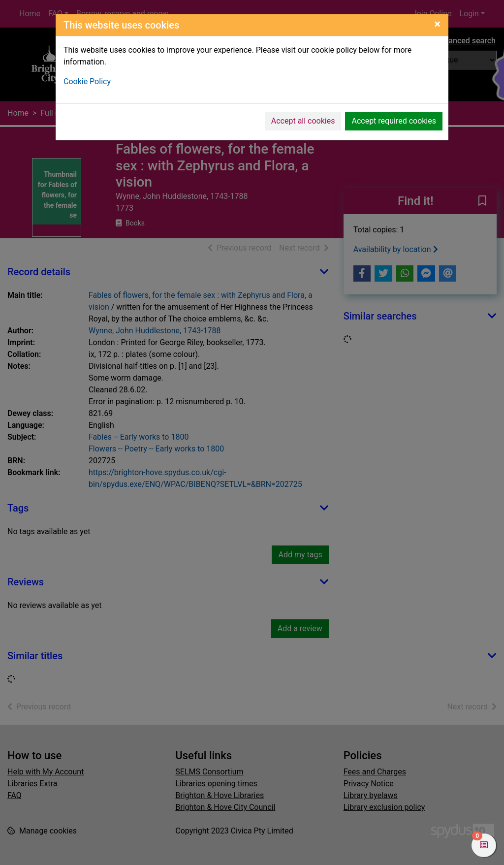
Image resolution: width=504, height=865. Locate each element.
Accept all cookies (303, 121)
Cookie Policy (87, 81)
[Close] (437, 24)
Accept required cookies (394, 121)
